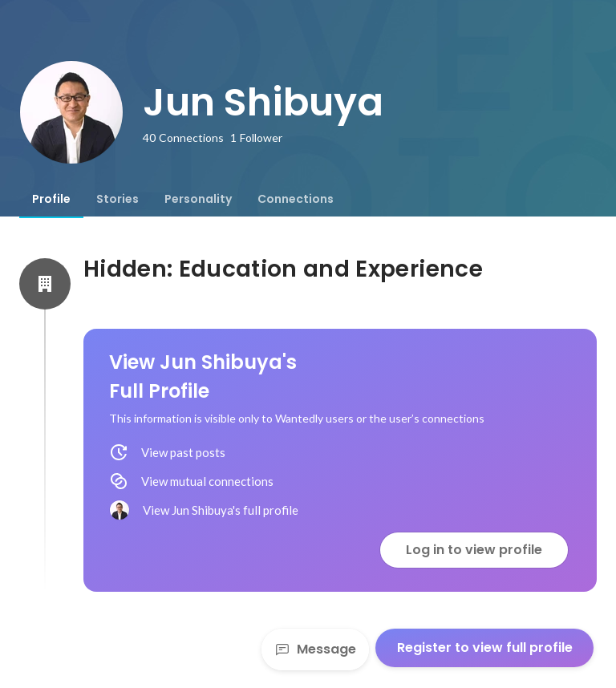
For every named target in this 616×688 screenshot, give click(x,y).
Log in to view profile (474, 550)
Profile (51, 199)
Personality (198, 199)
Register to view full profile (485, 648)
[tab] (51, 199)
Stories (118, 199)
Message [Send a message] (315, 649)
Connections (296, 199)
